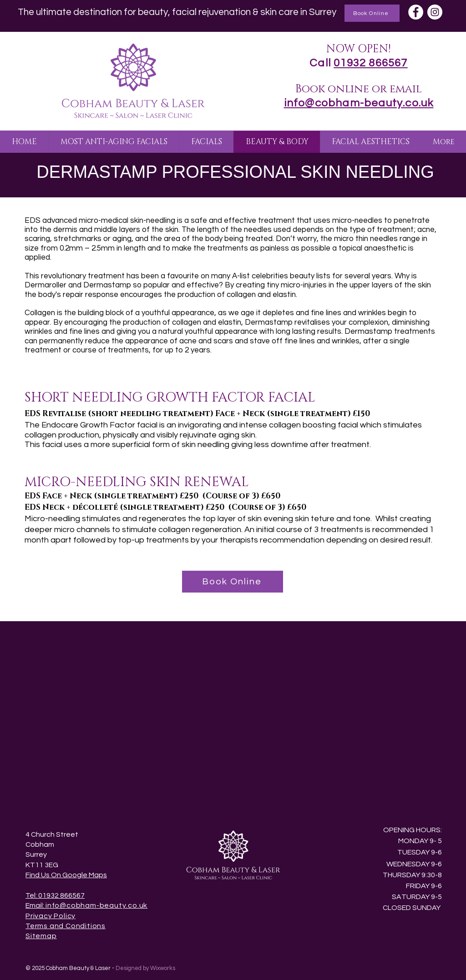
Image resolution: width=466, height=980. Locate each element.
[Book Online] (372, 13)
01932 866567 (370, 63)
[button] (114, 142)
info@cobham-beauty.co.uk (96, 905)
